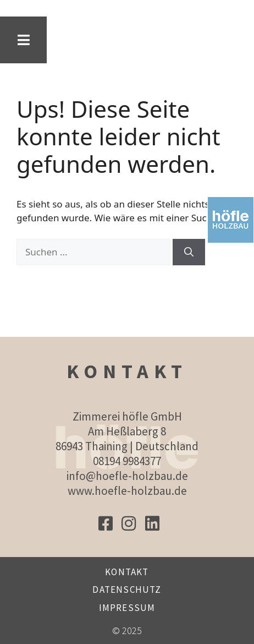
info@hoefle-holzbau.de (127, 476)
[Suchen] (189, 252)
